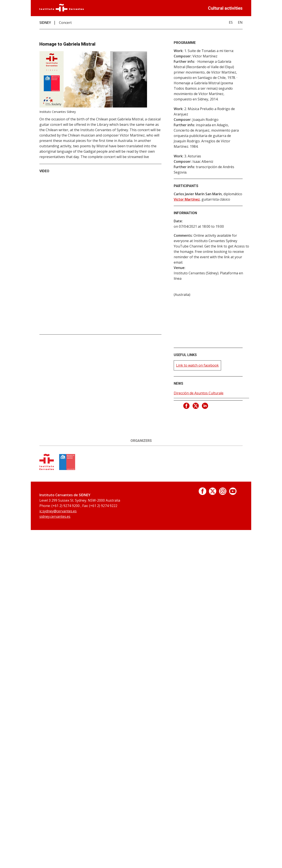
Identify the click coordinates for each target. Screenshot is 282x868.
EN (240, 22)
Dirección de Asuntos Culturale (199, 393)
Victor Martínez (187, 199)
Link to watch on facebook (197, 365)
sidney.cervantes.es (55, 516)
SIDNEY (45, 23)
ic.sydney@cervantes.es (58, 511)
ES (231, 22)
